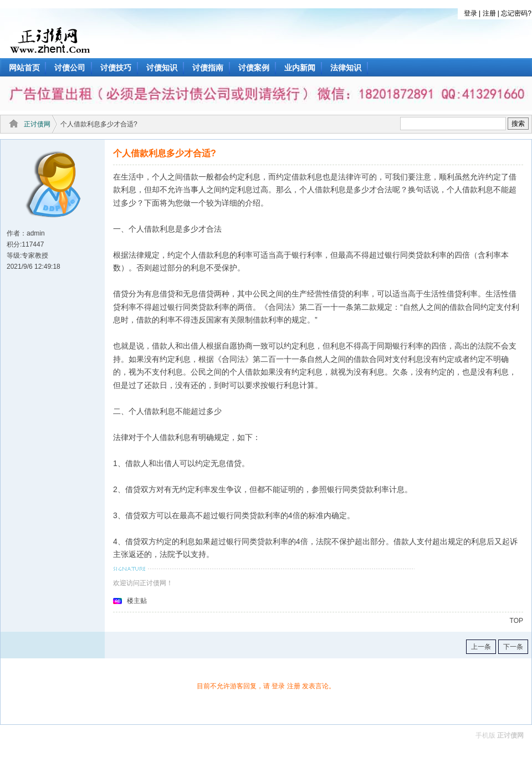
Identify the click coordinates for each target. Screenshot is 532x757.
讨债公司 (70, 68)
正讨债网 (37, 124)
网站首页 (24, 68)
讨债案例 (254, 68)
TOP (516, 621)
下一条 (513, 647)
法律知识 (346, 68)
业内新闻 (300, 68)
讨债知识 (162, 68)
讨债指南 (208, 68)
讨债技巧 (116, 68)
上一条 (481, 647)
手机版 (485, 735)
